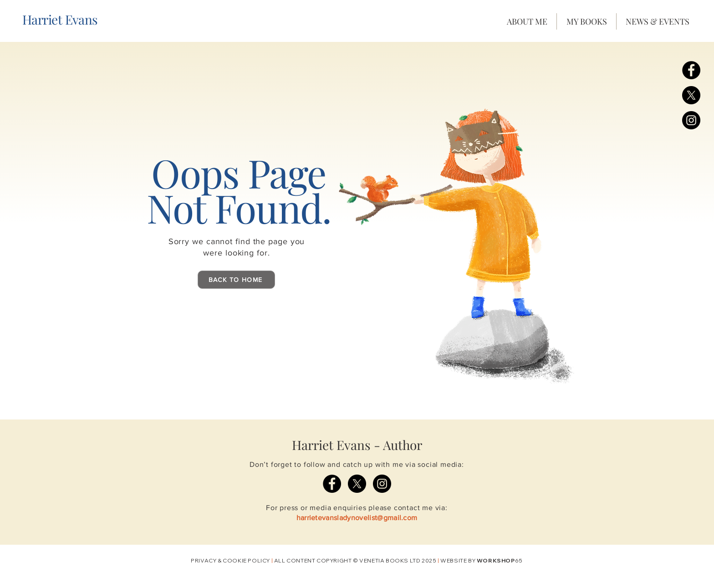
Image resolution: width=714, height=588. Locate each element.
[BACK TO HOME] (236, 280)
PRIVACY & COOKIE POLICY (230, 560)
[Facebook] (691, 70)
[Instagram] (691, 120)
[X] (691, 95)
